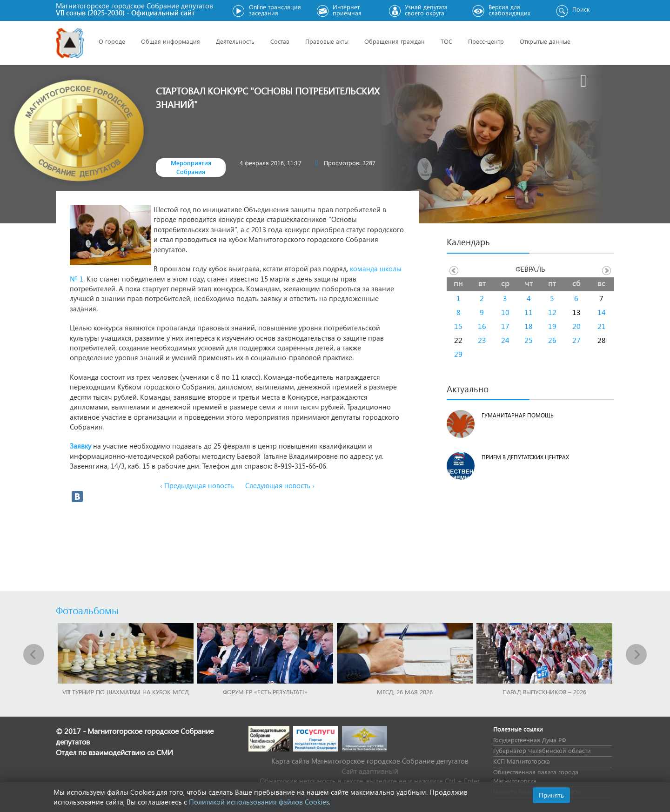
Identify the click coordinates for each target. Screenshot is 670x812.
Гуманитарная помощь (518, 415)
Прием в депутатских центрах (525, 457)
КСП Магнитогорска (522, 761)
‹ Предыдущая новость (197, 485)
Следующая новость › (280, 485)
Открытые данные (545, 41)
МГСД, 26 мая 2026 (405, 692)
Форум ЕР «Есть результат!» (265, 692)
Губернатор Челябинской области (542, 750)
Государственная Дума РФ (529, 740)
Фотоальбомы (87, 610)
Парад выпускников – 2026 (544, 692)
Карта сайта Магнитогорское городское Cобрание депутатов (370, 761)
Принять (551, 795)
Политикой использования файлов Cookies (259, 802)
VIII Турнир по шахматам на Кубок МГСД (126, 692)
